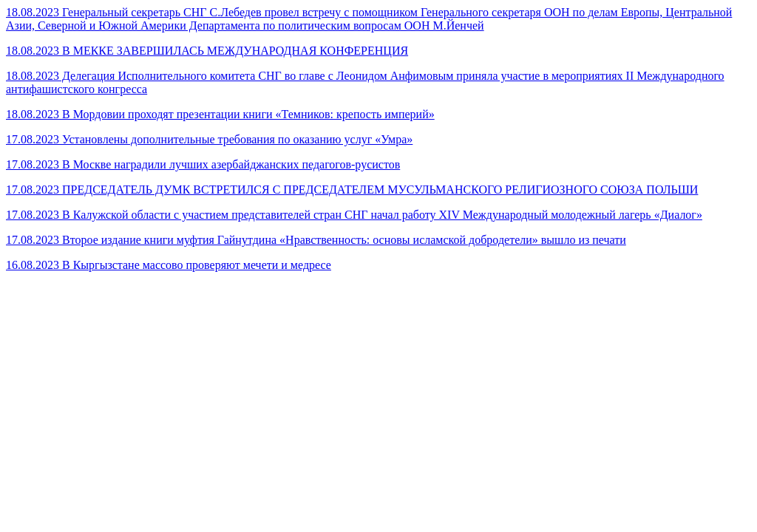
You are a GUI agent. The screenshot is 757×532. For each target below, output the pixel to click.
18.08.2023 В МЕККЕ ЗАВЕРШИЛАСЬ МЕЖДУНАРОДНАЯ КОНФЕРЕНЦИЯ (207, 51)
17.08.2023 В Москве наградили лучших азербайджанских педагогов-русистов (203, 164)
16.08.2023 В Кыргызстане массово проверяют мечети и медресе (169, 265)
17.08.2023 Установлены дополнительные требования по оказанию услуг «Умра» (209, 139)
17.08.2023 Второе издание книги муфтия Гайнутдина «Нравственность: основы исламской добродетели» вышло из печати (316, 240)
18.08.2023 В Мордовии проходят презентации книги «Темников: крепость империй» (220, 114)
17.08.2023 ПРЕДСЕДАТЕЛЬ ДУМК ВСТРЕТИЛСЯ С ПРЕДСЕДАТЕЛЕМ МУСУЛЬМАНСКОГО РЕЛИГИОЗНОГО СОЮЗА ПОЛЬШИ (352, 190)
